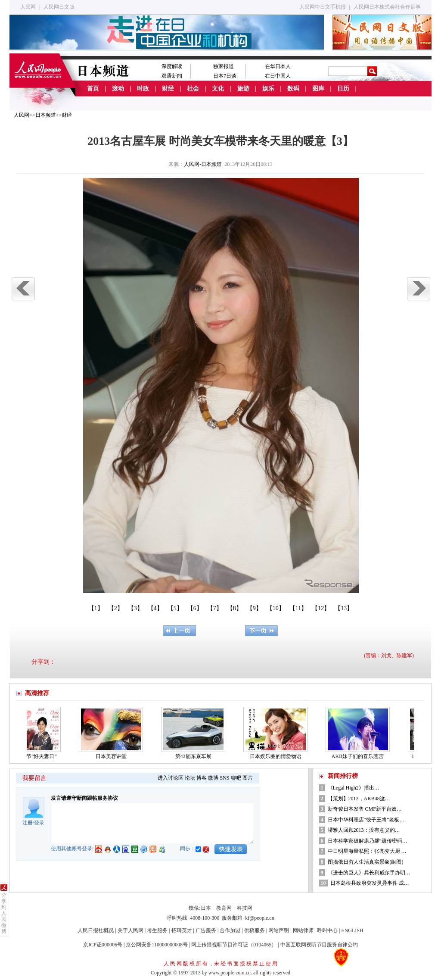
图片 (248, 778)
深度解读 (172, 66)
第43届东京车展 (196, 756)
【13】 (344, 608)
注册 (28, 823)
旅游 (243, 89)
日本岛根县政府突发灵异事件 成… (370, 883)
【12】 (321, 608)
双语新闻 (172, 76)
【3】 (135, 608)
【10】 (276, 608)
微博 (213, 778)
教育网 (224, 908)
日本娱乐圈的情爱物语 (278, 756)
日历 (343, 89)
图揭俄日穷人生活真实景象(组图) (366, 862)
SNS (224, 778)
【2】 (116, 608)
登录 (39, 823)
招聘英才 (182, 930)
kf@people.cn (259, 918)
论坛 (190, 778)
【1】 (96, 608)
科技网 (245, 908)
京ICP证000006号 (103, 945)
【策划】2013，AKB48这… (359, 799)
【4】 (155, 608)
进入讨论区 (171, 778)
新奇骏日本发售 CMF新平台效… (365, 809)
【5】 (175, 608)
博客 (202, 778)
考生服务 (157, 930)
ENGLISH (352, 930)
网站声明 (279, 930)
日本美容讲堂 (113, 756)
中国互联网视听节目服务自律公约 (319, 945)
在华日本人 (278, 66)
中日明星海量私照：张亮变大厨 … (367, 851)
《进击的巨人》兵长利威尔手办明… (369, 873)
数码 (293, 89)
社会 (193, 89)
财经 (168, 89)
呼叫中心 (327, 930)
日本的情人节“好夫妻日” (31, 756)
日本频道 (46, 115)
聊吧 (236, 778)
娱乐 (268, 89)
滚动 (118, 89)
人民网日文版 (59, 7)
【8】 (234, 608)
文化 (218, 89)
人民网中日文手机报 (323, 7)
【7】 (215, 608)
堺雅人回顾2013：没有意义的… (364, 830)
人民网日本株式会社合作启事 (387, 7)
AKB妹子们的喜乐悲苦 (360, 756)
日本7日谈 (225, 76)
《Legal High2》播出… (354, 788)
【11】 (298, 608)
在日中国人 (278, 76)
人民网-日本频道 (203, 164)
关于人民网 (130, 930)
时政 (143, 89)
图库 (318, 89)
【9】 (254, 608)
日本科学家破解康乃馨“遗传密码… (368, 841)
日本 (206, 908)
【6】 (195, 608)
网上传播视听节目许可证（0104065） (234, 945)
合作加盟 (230, 930)
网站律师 (303, 930)
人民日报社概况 (96, 930)
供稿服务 (255, 930)
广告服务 (206, 930)
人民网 (28, 7)
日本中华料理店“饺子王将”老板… (366, 820)
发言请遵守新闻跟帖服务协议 (84, 798)
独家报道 (224, 66)
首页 (93, 89)
